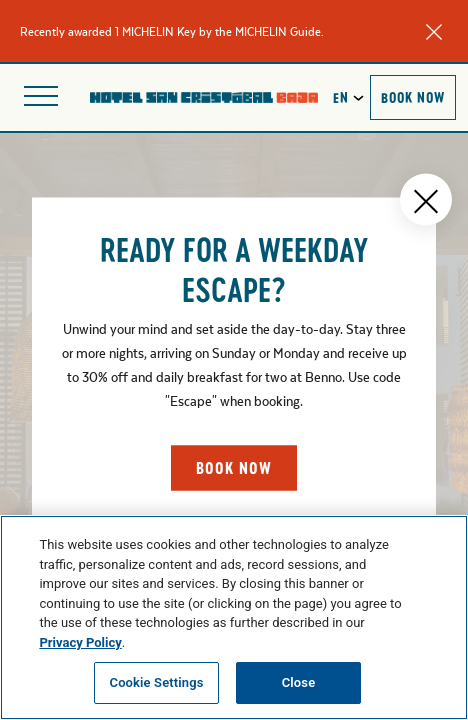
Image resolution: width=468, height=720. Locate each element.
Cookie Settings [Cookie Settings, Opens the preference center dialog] (157, 682)
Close (299, 682)
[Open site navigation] (41, 97)
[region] (234, 617)
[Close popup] (426, 200)
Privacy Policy (80, 642)
